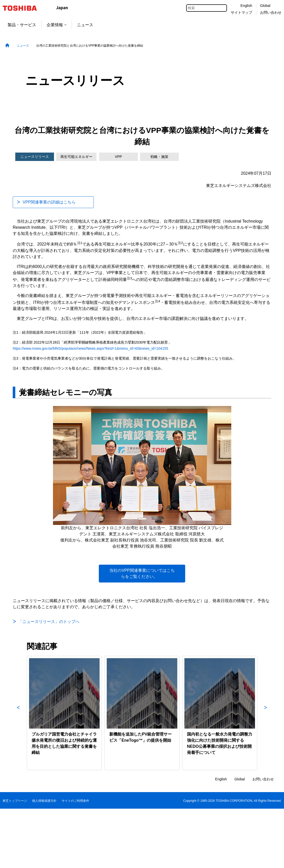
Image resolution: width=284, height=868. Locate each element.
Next (266, 713)
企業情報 (57, 25)
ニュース (85, 25)
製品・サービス (22, 25)
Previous (18, 713)
